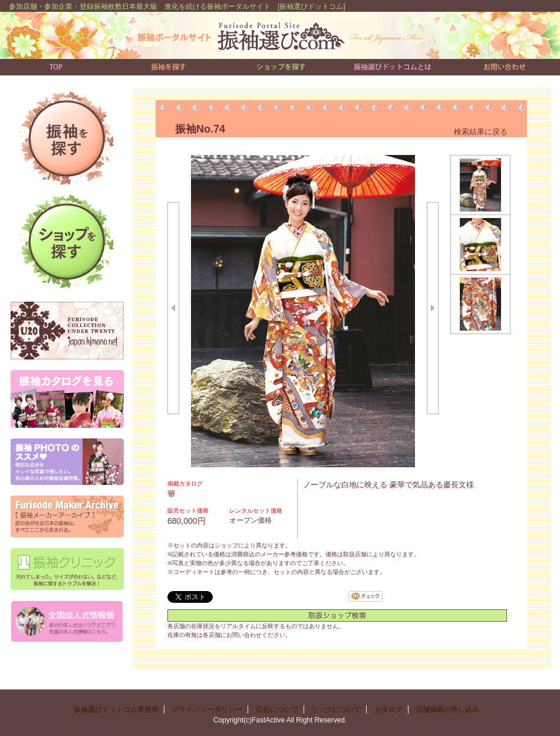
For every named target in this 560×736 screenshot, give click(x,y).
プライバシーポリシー (207, 709)
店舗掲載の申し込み (451, 709)
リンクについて (336, 709)
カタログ (388, 709)
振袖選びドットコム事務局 (116, 709)
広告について (277, 709)
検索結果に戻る (481, 132)
